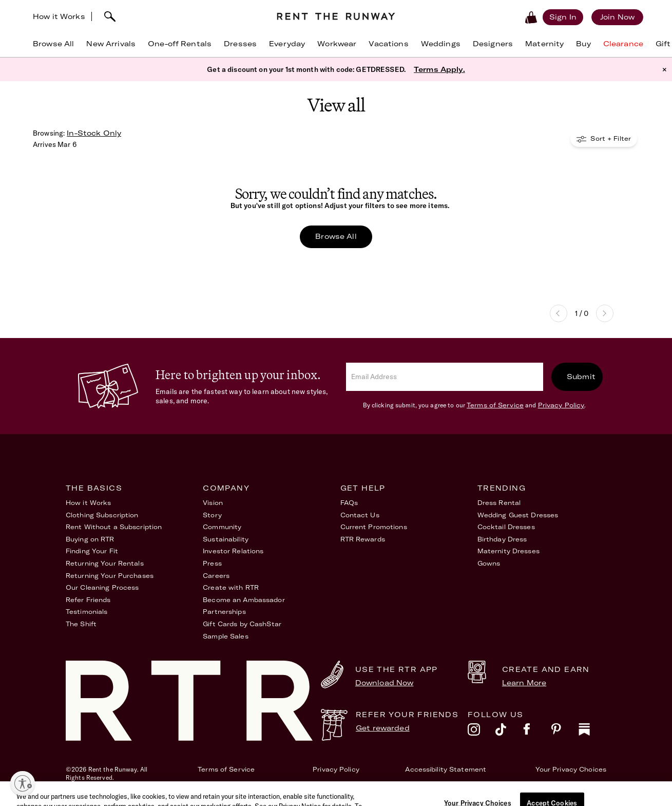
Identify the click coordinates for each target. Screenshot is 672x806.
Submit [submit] (581, 377)
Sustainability (226, 539)
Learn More (524, 683)
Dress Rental (499, 503)
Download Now (385, 683)
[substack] (592, 732)
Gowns (489, 563)
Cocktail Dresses (506, 527)
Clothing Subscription (102, 515)
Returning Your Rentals (105, 563)
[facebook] (537, 732)
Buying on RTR (90, 539)
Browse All (336, 236)
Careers (216, 576)
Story (212, 515)
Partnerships (224, 612)
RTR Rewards (363, 539)
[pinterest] (565, 732)
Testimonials (87, 612)
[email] (445, 377)
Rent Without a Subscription (114, 527)
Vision (213, 503)
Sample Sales (225, 636)
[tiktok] (509, 732)
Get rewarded (383, 728)
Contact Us (360, 515)
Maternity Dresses (508, 551)
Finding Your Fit (92, 551)
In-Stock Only (94, 133)
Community (222, 527)
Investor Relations (233, 551)
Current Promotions (374, 527)
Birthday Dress (502, 539)
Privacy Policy (561, 405)
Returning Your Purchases (110, 576)
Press (212, 563)
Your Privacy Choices (571, 769)
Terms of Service (495, 405)
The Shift (81, 624)
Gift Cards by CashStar (242, 624)
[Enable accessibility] (23, 783)
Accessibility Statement (446, 769)
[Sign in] (563, 17)
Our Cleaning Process (102, 587)
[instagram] (482, 732)
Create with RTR (231, 587)
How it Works (59, 16)
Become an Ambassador (244, 600)
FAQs (349, 503)
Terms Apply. (439, 69)
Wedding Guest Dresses (518, 515)
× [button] (665, 69)
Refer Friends (88, 600)
